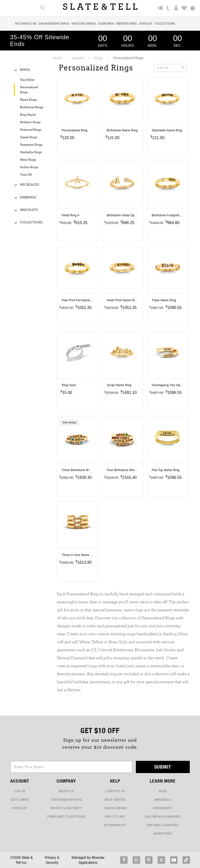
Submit (163, 767)
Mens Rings (28, 160)
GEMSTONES (163, 834)
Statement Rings (31, 145)
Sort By (170, 67)
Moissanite (163, 808)
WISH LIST (20, 808)
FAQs (163, 791)
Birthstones (127, 23)
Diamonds (106, 23)
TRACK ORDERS (115, 808)
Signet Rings (29, 137)
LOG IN (20, 791)
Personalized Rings (29, 90)
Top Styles (27, 80)
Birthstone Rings (32, 107)
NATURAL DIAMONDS (163, 825)
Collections (165, 23)
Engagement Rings (54, 23)
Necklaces (29, 185)
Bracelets (29, 210)
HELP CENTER (115, 800)
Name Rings (28, 100)
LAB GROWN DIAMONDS (163, 817)
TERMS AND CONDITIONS (66, 817)
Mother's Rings (30, 122)
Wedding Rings (84, 23)
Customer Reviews (66, 800)
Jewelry (146, 23)
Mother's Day (26, 23)
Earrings (28, 197)
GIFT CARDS (20, 800)
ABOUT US (66, 791)
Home (58, 58)
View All (26, 175)
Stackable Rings (31, 152)
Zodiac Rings (29, 167)
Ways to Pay (115, 817)
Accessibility (115, 825)
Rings (98, 58)
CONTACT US (115, 791)
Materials (163, 800)
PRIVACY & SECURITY (66, 808)
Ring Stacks (28, 115)
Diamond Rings (31, 130)
